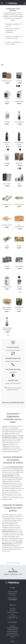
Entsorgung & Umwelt (13, 633)
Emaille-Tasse (19, 81)
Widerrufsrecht (12, 616)
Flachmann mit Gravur (7, 81)
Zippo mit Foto (19, 163)
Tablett (7, 246)
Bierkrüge (10, 485)
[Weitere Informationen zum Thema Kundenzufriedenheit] (20, 361)
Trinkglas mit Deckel (7, 287)
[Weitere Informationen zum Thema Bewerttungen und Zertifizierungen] (21, 383)
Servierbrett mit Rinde (7, 225)
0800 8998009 (13, 372)
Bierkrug (7, 101)
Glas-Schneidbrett (19, 266)
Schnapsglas (7, 163)
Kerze (19, 184)
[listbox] (19, 86)
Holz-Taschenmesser (19, 204)
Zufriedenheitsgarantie (12, 631)
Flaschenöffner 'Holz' (7, 204)
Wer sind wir (12, 609)
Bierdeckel (7, 266)
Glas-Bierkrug (7, 122)
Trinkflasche (19, 287)
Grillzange (12, 496)
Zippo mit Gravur (7, 184)
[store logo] (12, 3)
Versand (18, 563)
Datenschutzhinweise (13, 612)
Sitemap (12, 637)
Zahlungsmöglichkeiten (12, 628)
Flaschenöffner (18, 496)
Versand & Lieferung (12, 629)
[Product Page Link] (7, 74)
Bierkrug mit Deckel (19, 101)
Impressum (12, 610)
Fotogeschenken (17, 441)
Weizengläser (10, 498)
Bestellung (12, 626)
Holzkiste (19, 246)
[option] (17, 86)
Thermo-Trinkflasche (19, 122)
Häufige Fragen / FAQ (12, 618)
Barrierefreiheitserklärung (12, 635)
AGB (12, 614)
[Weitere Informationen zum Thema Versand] (20, 350)
